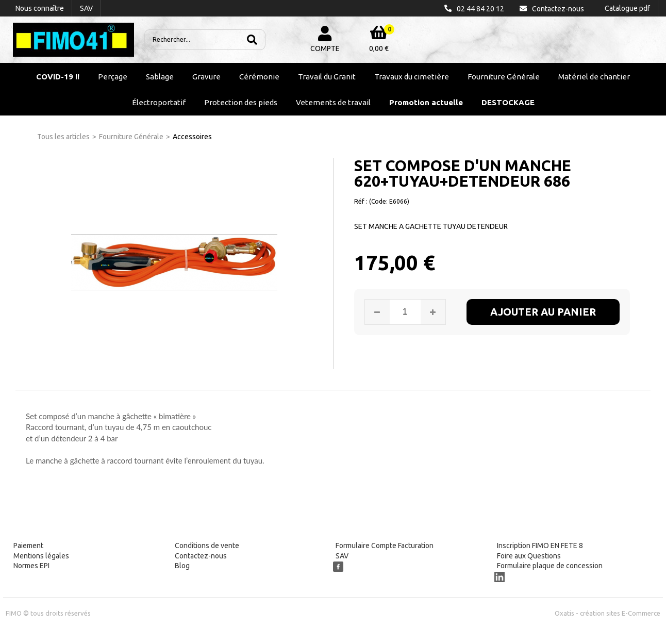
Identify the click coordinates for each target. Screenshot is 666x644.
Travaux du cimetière (412, 77)
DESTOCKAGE (508, 102)
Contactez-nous (201, 556)
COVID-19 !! (58, 77)
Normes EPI (31, 566)
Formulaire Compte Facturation (385, 546)
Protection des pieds (241, 102)
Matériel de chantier (594, 77)
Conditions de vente (207, 546)
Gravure (206, 77)
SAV (342, 556)
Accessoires (192, 137)
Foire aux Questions (529, 556)
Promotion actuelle (426, 102)
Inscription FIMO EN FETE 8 (540, 546)
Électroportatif (159, 102)
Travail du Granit (327, 77)
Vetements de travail (333, 102)
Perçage (113, 77)
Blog (182, 566)
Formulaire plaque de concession (550, 566)
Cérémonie (259, 77)
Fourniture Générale (504, 77)
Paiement (28, 546)
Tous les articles (63, 137)
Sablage (160, 77)
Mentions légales (41, 556)
